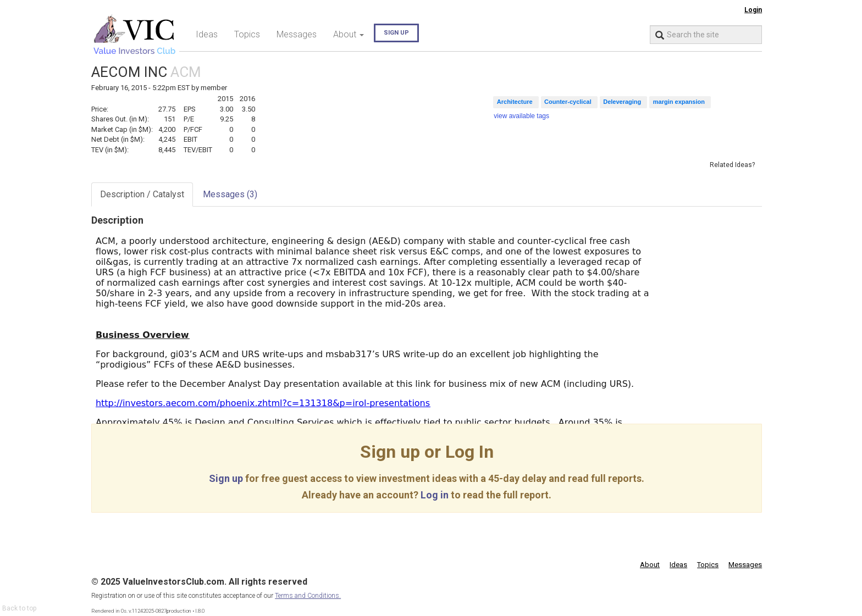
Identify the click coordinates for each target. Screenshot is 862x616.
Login (753, 10)
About (650, 565)
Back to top (19, 608)
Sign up (396, 33)
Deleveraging (622, 102)
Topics (247, 34)
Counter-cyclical (568, 102)
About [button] (349, 34)
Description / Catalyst (142, 194)
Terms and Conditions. (308, 596)
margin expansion (679, 102)
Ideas (207, 34)
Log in (435, 495)
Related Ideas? (732, 165)
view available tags (521, 116)
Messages (297, 34)
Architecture (515, 102)
